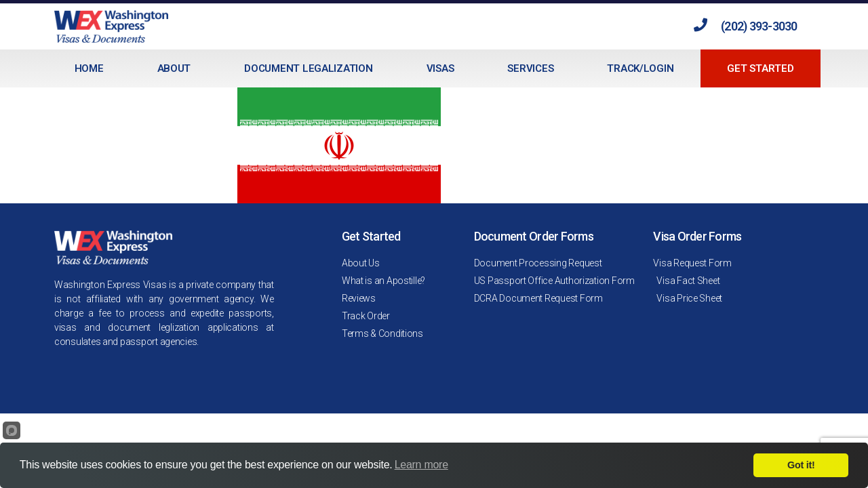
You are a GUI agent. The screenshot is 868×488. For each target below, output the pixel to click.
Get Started (760, 68)
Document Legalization (308, 68)
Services (530, 68)
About (174, 68)
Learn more (421, 465)
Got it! (801, 465)
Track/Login (640, 68)
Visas (440, 68)
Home (89, 68)
